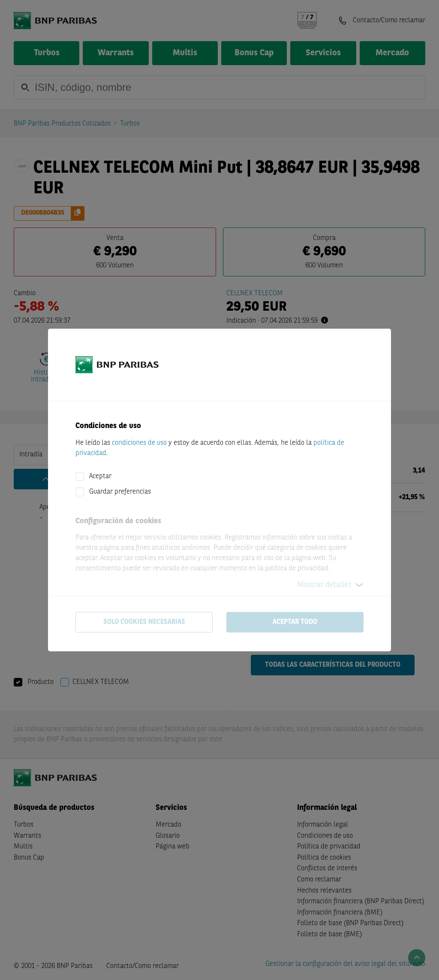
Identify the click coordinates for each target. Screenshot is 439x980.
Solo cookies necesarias (144, 622)
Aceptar (100, 477)
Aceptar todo (295, 622)
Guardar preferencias (120, 492)
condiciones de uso (139, 443)
